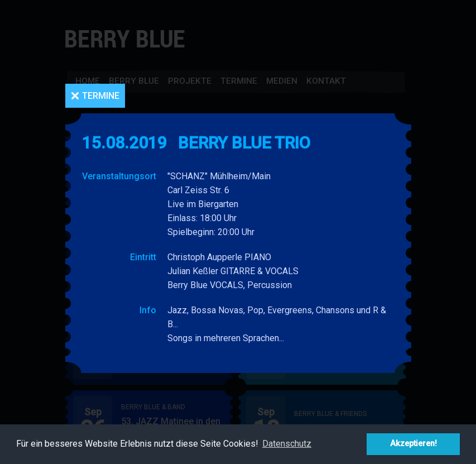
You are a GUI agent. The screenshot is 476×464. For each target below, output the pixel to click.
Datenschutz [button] (287, 444)
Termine (101, 96)
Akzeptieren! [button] (414, 444)
